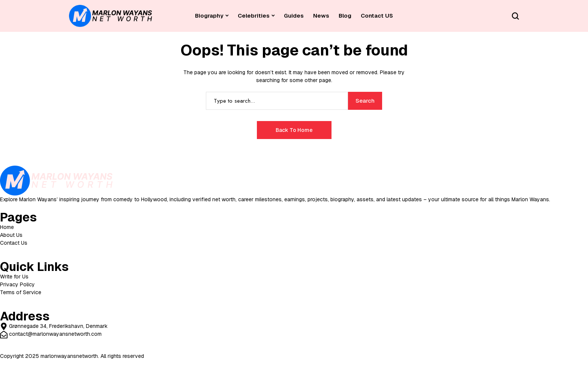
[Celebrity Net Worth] (111, 16)
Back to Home (294, 130)
